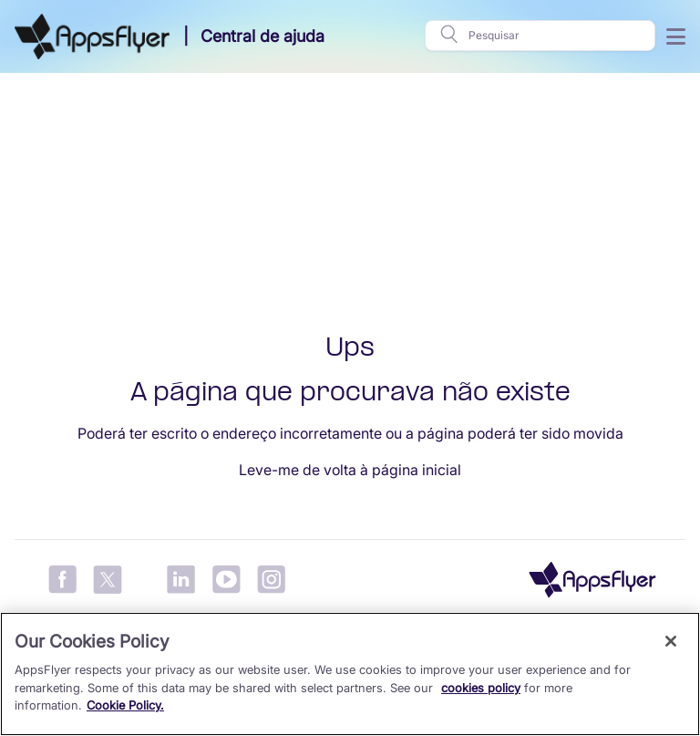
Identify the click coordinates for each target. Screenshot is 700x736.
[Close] (671, 641)
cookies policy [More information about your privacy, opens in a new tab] (481, 688)
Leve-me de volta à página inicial (350, 470)
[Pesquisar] (556, 36)
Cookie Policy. (125, 705)
